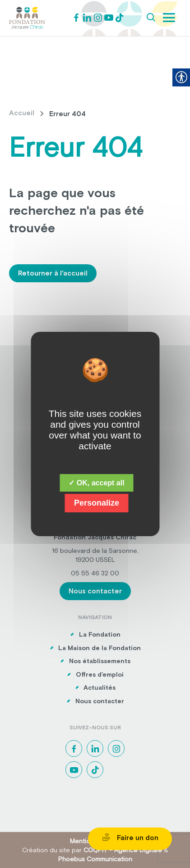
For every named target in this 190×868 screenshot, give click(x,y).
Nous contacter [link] (95, 591)
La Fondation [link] (100, 634)
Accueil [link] (22, 113)
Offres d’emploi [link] (100, 674)
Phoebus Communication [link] (95, 859)
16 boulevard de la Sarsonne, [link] (95, 551)
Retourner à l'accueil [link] (53, 273)
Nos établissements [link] (100, 661)
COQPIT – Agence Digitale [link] (123, 850)
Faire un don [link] (130, 837)
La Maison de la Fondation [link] (100, 648)
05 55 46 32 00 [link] (95, 573)
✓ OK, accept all (96, 483)
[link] (27, 17)
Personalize (97, 503)
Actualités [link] (100, 687)
